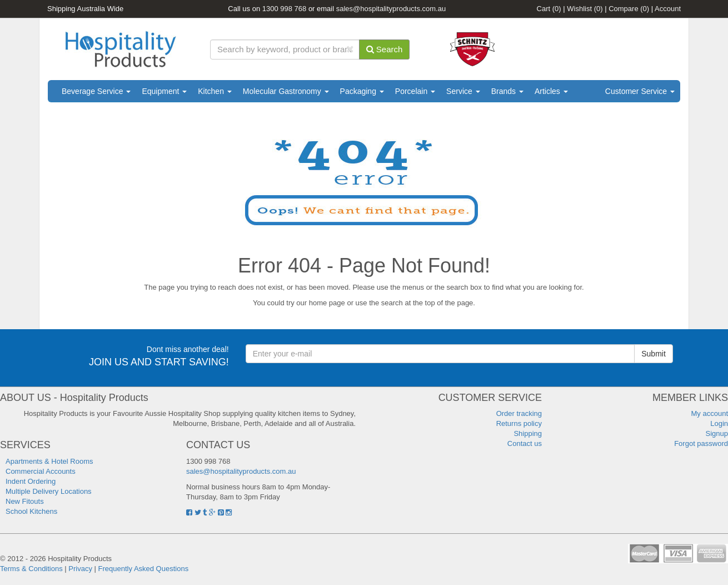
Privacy (80, 569)
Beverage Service (96, 91)
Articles (551, 91)
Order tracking (519, 413)
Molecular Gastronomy (286, 91)
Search (385, 49)
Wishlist (585, 9)
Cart (549, 9)
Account (668, 9)
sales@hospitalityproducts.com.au (391, 9)
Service (463, 91)
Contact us (525, 443)
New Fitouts (25, 501)
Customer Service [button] (640, 91)
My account (710, 413)
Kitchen (215, 91)
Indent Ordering (31, 481)
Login (719, 423)
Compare (629, 9)
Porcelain (415, 91)
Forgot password (701, 443)
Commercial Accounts (41, 471)
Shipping (528, 433)
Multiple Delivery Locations (49, 491)
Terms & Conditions (31, 569)
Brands (507, 91)
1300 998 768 (285, 9)
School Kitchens (31, 511)
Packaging (362, 91)
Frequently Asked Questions (144, 569)
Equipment (164, 91)
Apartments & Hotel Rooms (49, 461)
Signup (717, 433)
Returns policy (519, 423)
